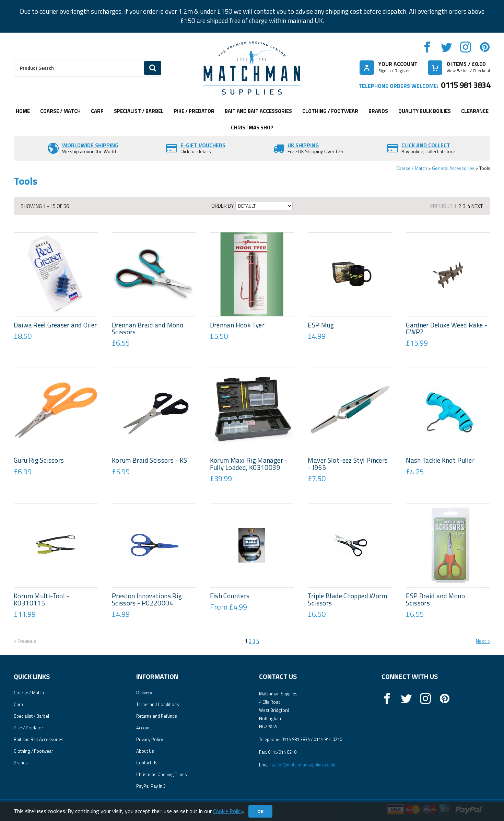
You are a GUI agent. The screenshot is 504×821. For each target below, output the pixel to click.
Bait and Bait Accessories (258, 111)
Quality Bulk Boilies (425, 111)
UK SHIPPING (303, 145)
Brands (378, 111)
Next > (483, 641)
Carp (97, 111)
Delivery (144, 693)
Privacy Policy (150, 739)
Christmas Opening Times (162, 774)
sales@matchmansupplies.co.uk (303, 765)
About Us (145, 751)
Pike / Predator (194, 111)
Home (23, 111)
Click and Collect (426, 145)
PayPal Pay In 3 (151, 786)
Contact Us (147, 763)
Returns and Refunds (157, 716)
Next (477, 206)
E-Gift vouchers (203, 145)
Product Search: (14, 59)
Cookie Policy (228, 811)
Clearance (475, 111)
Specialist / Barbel (139, 111)
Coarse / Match (60, 111)
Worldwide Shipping (90, 145)
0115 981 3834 (466, 85)
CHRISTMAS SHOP (252, 128)
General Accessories (453, 168)
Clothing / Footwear (330, 111)
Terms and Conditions (158, 704)
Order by (222, 206)
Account (144, 728)
